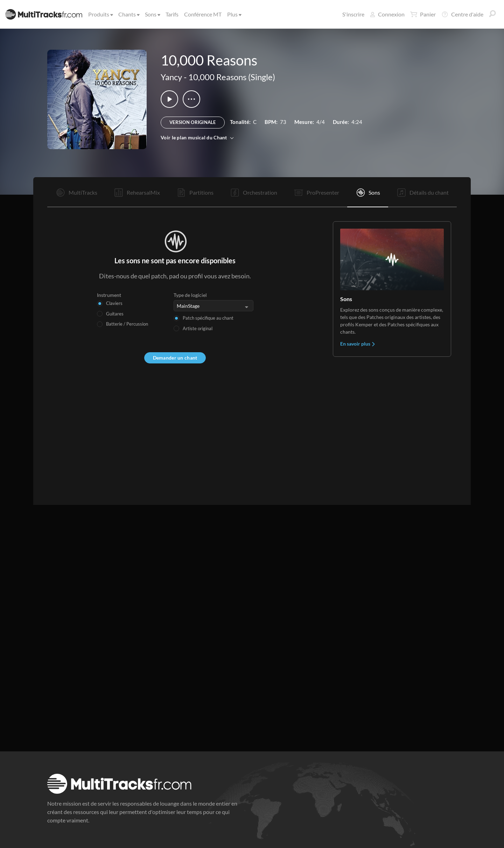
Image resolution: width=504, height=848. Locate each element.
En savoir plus (358, 344)
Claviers (114, 303)
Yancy (171, 77)
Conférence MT (203, 14)
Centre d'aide (462, 14)
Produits (100, 14)
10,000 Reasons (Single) (232, 77)
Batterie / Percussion (127, 324)
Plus (234, 14)
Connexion (387, 14)
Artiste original (198, 328)
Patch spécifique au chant (208, 318)
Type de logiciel (190, 295)
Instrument (109, 295)
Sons (152, 14)
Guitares (115, 314)
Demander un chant (175, 358)
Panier (423, 14)
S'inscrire (353, 14)
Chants (128, 14)
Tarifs (172, 14)
